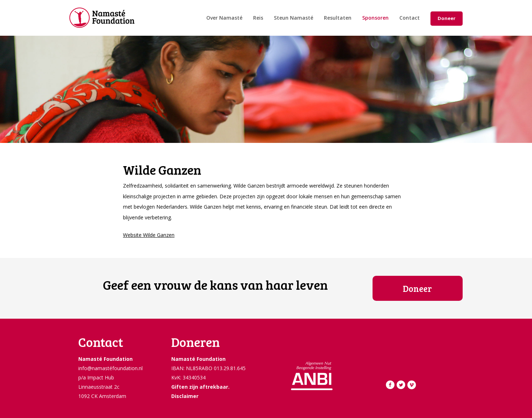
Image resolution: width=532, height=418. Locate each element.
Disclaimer (185, 396)
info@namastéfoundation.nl (110, 368)
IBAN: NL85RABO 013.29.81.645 (208, 368)
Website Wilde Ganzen (149, 235)
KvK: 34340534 (188, 377)
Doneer (447, 18)
